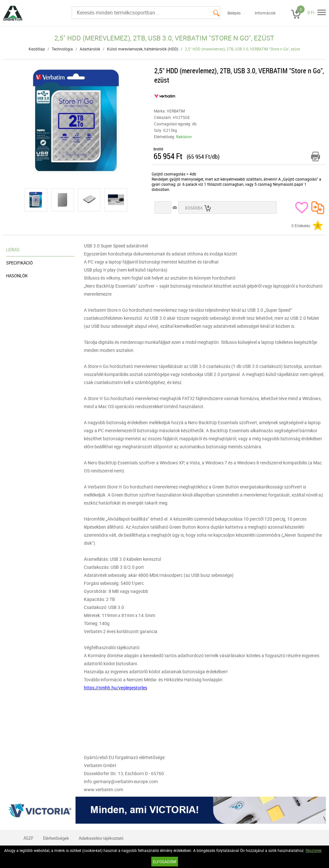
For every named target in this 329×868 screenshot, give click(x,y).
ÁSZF (28, 838)
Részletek (314, 850)
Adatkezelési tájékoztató (101, 838)
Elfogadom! (165, 862)
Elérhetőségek (56, 838)
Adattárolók (90, 49)
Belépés (234, 13)
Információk (265, 13)
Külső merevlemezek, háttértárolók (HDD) (143, 49)
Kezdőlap (37, 49)
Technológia (62, 49)
